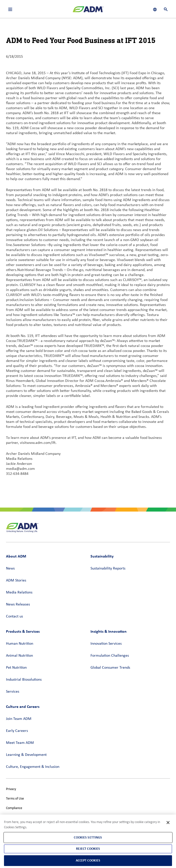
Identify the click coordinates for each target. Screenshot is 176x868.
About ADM (16, 556)
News (10, 569)
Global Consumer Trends (110, 668)
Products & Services (23, 631)
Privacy (11, 789)
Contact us (14, 616)
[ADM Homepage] (88, 11)
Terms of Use (15, 799)
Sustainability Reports (108, 569)
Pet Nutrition (16, 668)
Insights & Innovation (109, 631)
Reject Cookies (88, 849)
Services (13, 692)
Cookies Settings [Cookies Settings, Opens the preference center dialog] (88, 837)
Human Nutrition (20, 644)
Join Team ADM (19, 719)
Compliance (14, 808)
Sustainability (102, 556)
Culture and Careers (23, 707)
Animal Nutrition (19, 656)
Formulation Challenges (110, 656)
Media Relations (19, 592)
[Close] (168, 823)
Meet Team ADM (20, 743)
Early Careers (17, 731)
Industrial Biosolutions (24, 680)
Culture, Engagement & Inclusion (33, 767)
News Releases (18, 604)
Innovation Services (106, 644)
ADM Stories (16, 580)
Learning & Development (26, 755)
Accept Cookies (88, 860)
